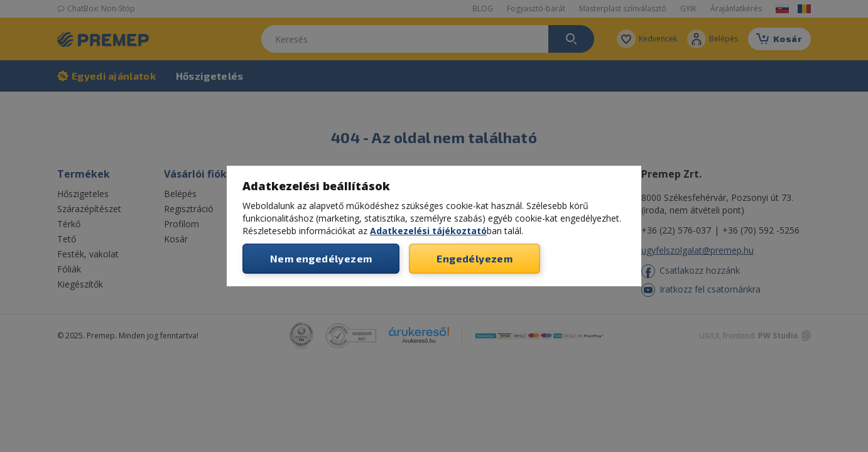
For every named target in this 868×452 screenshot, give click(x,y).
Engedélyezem (475, 258)
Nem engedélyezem (321, 258)
